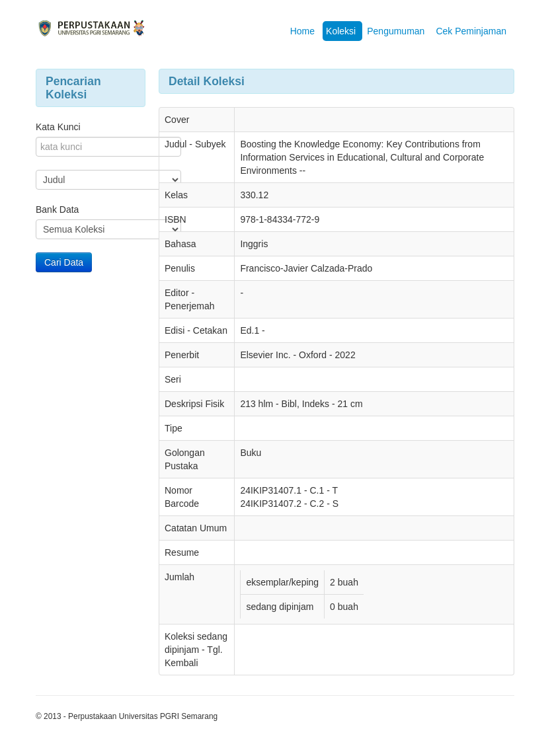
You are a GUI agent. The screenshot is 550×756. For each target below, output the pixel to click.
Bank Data (57, 209)
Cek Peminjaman (471, 31)
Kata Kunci (58, 127)
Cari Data (64, 262)
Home (302, 31)
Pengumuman (396, 31)
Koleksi (341, 31)
